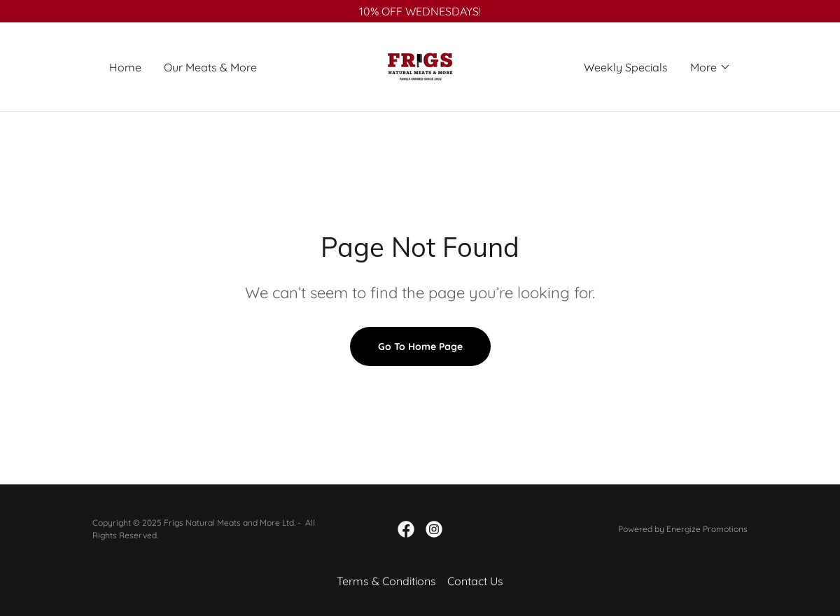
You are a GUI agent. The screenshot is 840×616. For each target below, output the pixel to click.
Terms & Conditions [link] (386, 581)
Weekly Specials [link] (626, 67)
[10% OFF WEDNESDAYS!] (420, 11)
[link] (420, 66)
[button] (710, 67)
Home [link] (125, 67)
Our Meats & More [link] (210, 67)
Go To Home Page (420, 346)
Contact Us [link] (475, 581)
